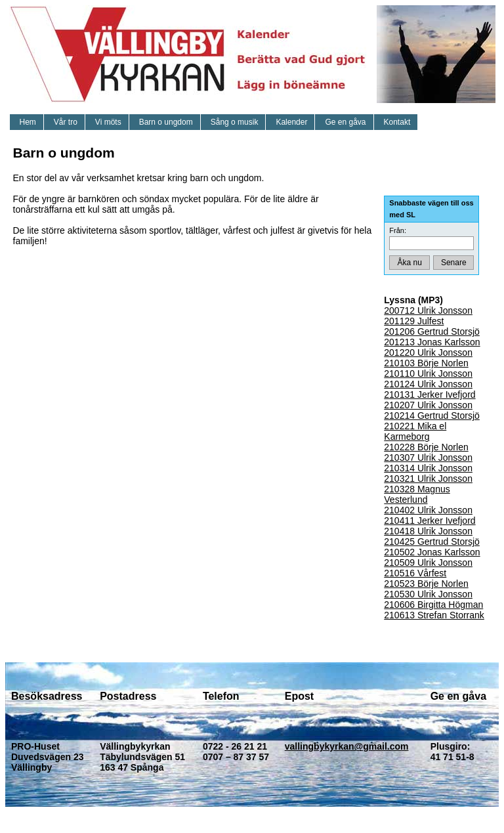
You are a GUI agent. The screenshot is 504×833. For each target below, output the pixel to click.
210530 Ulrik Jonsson (428, 594)
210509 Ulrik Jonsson (428, 563)
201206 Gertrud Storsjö (432, 331)
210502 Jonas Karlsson (432, 552)
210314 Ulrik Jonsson (428, 468)
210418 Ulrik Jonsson (428, 531)
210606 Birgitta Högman (433, 605)
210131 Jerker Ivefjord (430, 395)
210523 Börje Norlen (426, 584)
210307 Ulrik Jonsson (428, 458)
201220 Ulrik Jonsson (428, 352)
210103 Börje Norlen (426, 363)
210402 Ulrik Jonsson (428, 510)
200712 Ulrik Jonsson (428, 310)
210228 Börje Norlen (426, 447)
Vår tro (66, 122)
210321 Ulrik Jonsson (428, 479)
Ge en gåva (345, 122)
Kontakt (397, 122)
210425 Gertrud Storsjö (432, 542)
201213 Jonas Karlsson (432, 342)
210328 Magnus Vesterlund (417, 494)
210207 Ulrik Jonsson (428, 405)
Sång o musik (235, 122)
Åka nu (410, 263)
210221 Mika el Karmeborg (415, 431)
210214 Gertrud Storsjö (432, 416)
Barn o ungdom (166, 122)
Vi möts (108, 122)
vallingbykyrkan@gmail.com (347, 746)
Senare (454, 263)
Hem (28, 122)
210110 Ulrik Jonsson (428, 374)
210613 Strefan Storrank (434, 615)
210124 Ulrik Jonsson (428, 384)
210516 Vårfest (415, 573)
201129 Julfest (414, 321)
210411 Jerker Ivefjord (430, 521)
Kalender (291, 122)
